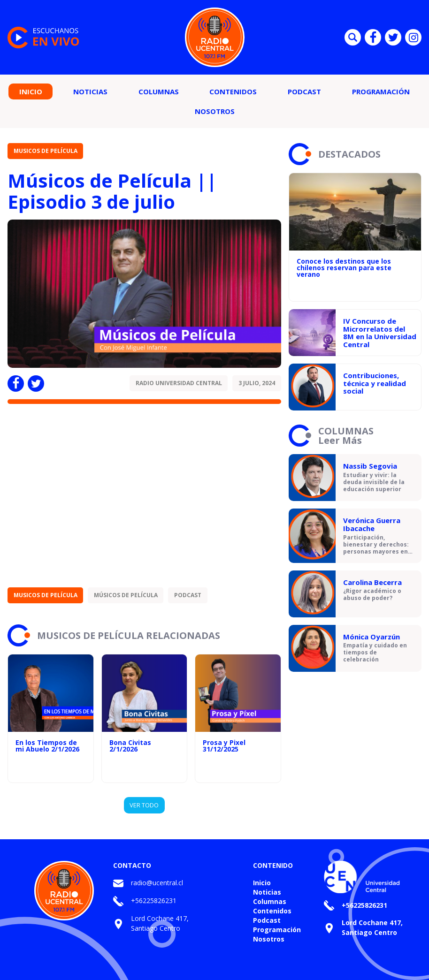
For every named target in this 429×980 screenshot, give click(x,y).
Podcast (304, 91)
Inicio (31, 91)
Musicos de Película (46, 151)
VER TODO (144, 805)
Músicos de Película (126, 595)
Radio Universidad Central (179, 383)
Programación (381, 91)
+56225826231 (154, 900)
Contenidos (233, 91)
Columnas (159, 91)
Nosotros (215, 111)
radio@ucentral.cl (157, 883)
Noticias (90, 91)
